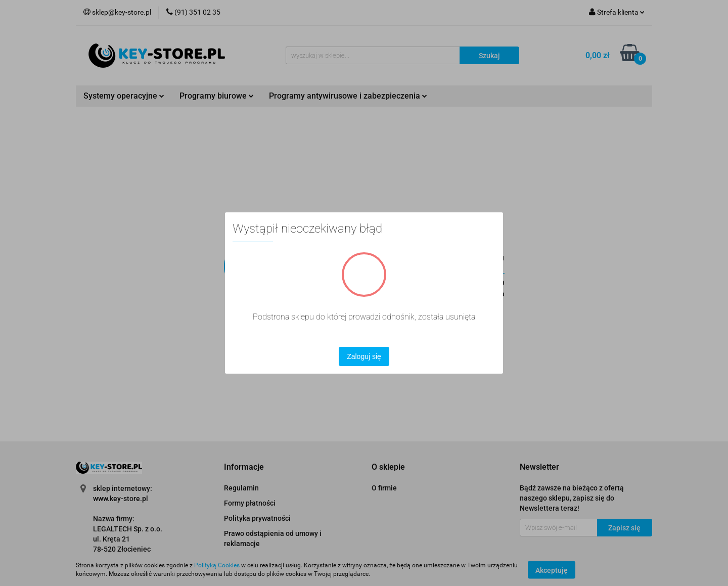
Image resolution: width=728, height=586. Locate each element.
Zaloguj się (364, 356)
